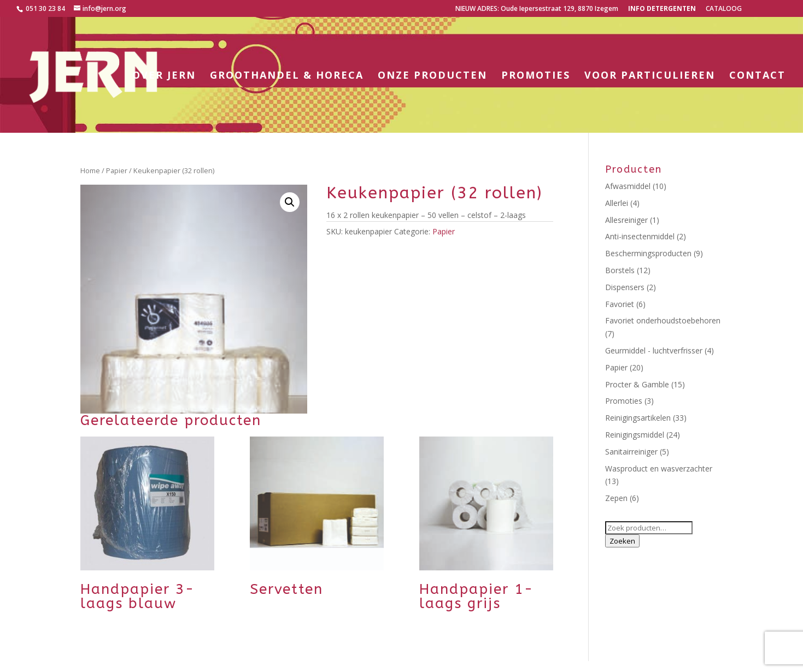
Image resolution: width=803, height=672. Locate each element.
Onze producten (432, 76)
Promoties (536, 76)
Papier (117, 170)
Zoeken (622, 541)
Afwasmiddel (628, 186)
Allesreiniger (626, 220)
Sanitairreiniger (631, 452)
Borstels (620, 270)
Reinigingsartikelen (638, 418)
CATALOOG (724, 9)
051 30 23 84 (45, 8)
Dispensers (625, 287)
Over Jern (164, 76)
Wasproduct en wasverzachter (659, 468)
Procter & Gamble (637, 384)
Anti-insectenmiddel (640, 236)
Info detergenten (662, 9)
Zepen (616, 498)
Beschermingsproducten (648, 253)
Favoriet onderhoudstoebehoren (663, 320)
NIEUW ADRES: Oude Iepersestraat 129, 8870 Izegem (537, 9)
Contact (757, 76)
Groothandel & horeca (287, 76)
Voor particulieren (650, 76)
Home (90, 170)
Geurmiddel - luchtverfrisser (654, 350)
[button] (290, 202)
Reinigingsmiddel (635, 435)
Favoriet (620, 304)
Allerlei (617, 203)
